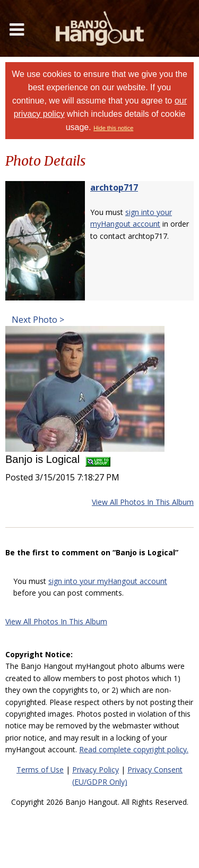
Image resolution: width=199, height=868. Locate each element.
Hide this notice (113, 128)
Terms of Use (40, 770)
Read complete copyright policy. (134, 749)
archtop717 (114, 187)
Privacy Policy (96, 770)
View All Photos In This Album (143, 502)
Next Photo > (37, 320)
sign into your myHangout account (108, 581)
